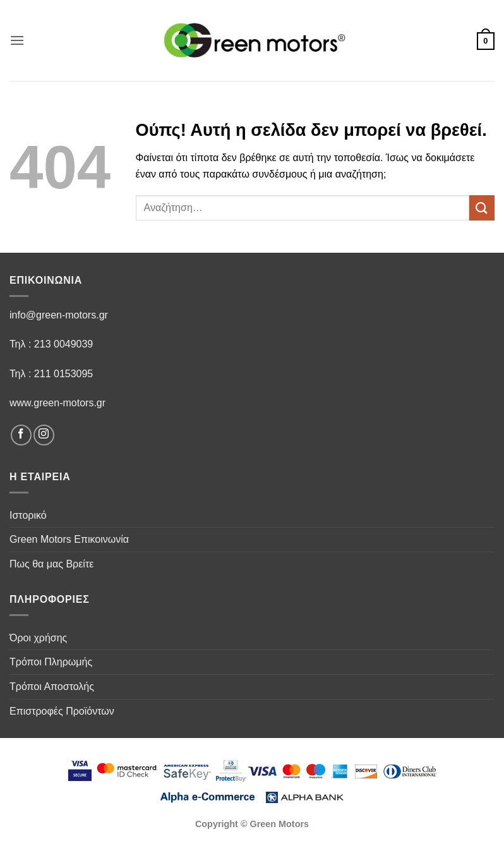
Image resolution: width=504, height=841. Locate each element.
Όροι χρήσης (38, 638)
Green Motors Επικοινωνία (69, 539)
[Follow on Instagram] (44, 435)
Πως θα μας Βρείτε (51, 564)
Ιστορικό (28, 515)
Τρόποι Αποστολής (52, 687)
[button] (17, 40)
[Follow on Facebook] (21, 435)
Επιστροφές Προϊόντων (62, 711)
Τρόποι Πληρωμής (51, 662)
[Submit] (482, 208)
